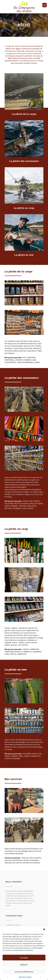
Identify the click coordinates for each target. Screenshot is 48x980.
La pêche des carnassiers (24, 161)
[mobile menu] (45, 5)
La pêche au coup (24, 208)
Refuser (24, 965)
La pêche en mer (24, 255)
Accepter (24, 958)
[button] (44, 929)
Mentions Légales (25, 977)
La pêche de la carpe (24, 114)
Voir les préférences (24, 972)
